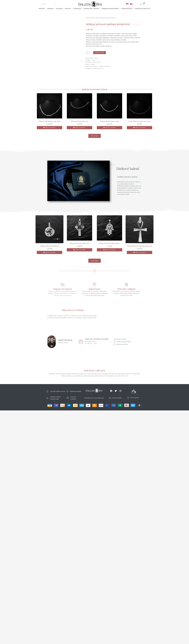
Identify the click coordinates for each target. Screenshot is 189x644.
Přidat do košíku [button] (50, 128)
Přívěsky (42, 9)
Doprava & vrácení (62, 289)
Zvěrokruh (77, 9)
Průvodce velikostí (127, 289)
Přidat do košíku (100, 53)
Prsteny (68, 9)
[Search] (55, 4)
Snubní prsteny (127, 9)
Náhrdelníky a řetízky (91, 9)
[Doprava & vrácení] (62, 285)
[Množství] (88, 53)
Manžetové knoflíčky (143, 9)
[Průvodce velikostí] (127, 285)
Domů (87, 18)
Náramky (50, 9)
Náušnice (59, 9)
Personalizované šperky (110, 9)
